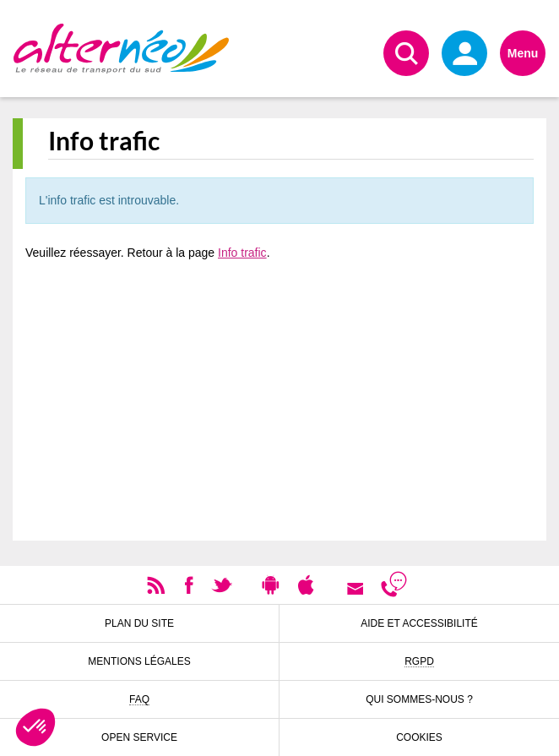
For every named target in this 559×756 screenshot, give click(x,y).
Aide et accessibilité (419, 623)
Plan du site (139, 623)
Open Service (139, 737)
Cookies (419, 737)
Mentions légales (139, 661)
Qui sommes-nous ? (419, 699)
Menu (523, 53)
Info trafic (242, 253)
